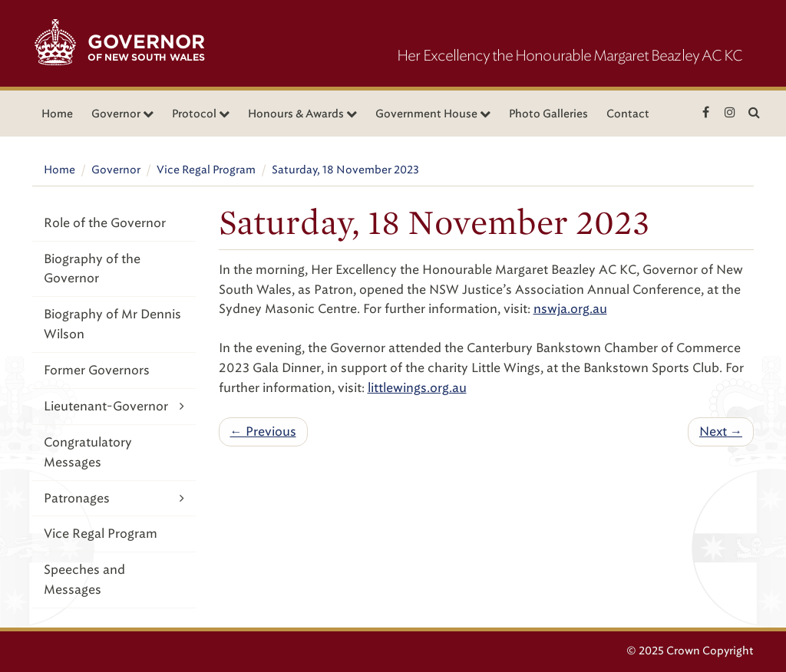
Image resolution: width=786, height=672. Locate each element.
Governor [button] (122, 114)
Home (57, 114)
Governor (116, 170)
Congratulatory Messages (88, 452)
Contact (628, 114)
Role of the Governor (105, 223)
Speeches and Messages (84, 580)
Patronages (114, 498)
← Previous (263, 432)
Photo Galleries (548, 114)
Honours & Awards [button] (302, 114)
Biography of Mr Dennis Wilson (112, 324)
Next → (721, 432)
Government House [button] (433, 114)
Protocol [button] (201, 114)
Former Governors (97, 370)
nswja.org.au (570, 309)
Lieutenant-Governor (114, 406)
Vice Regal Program (206, 170)
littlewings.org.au (417, 388)
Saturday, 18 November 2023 (345, 170)
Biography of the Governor (92, 269)
